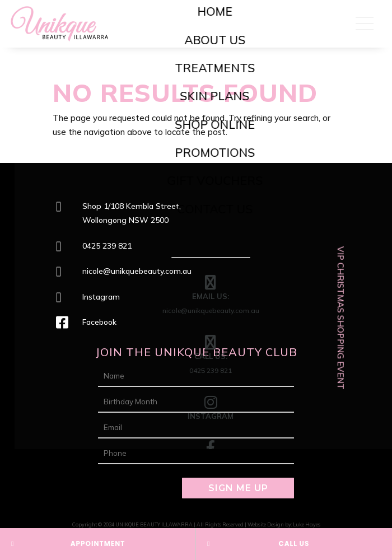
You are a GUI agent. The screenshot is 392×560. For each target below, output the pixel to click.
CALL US (294, 543)
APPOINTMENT (98, 543)
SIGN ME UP (238, 488)
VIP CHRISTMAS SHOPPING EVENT (341, 318)
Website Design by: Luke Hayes (284, 524)
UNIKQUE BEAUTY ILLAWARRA (154, 524)
